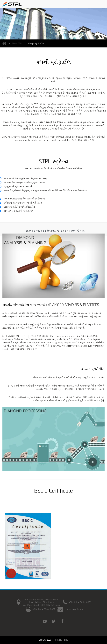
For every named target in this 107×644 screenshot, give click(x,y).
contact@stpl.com (74, 609)
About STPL (17, 43)
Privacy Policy (62, 640)
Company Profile (36, 43)
